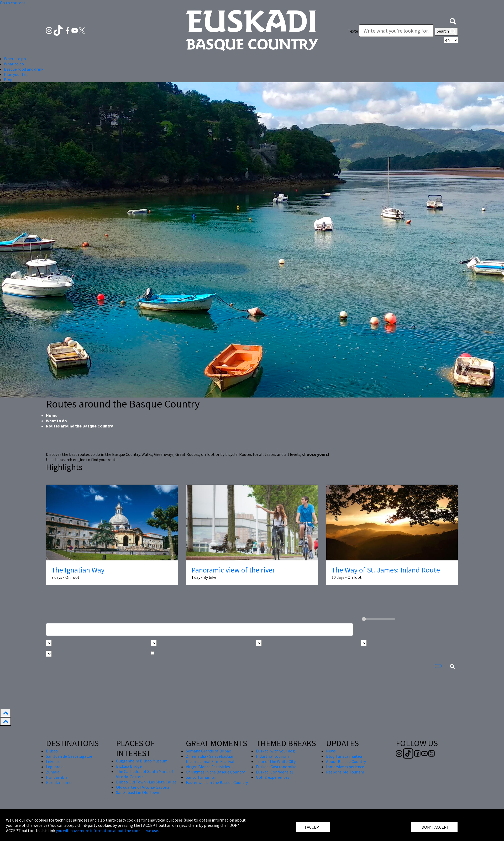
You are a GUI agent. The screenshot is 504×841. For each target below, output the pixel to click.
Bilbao (52, 751)
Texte (353, 31)
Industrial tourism (272, 756)
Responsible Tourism (345, 772)
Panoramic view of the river (233, 570)
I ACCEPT (313, 827)
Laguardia (55, 767)
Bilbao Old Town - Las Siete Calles (146, 782)
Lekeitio (53, 761)
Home (52, 415)
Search (446, 32)
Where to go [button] (15, 59)
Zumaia (53, 772)
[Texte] (396, 31)
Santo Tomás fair (201, 777)
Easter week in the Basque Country (217, 782)
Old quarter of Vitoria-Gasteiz (143, 787)
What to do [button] (14, 64)
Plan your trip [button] (16, 74)
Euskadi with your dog (275, 751)
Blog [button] (8, 80)
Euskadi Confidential (274, 772)
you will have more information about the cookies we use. (107, 830)
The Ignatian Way (78, 570)
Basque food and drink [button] (24, 69)
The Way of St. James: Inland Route (386, 570)
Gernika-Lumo (59, 782)
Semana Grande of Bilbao (209, 751)
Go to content (13, 3)
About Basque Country (346, 761)
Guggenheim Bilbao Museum (142, 761)
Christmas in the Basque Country (215, 772)
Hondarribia (57, 777)
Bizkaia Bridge (129, 766)
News (331, 751)
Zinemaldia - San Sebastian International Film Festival (210, 759)
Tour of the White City (276, 761)
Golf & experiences (273, 777)
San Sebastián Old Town (138, 792)
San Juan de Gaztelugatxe (69, 756)
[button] (453, 20)
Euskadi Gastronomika (276, 767)
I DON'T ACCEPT (434, 827)
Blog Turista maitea (344, 756)
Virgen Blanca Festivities (208, 767)
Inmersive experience (345, 767)
